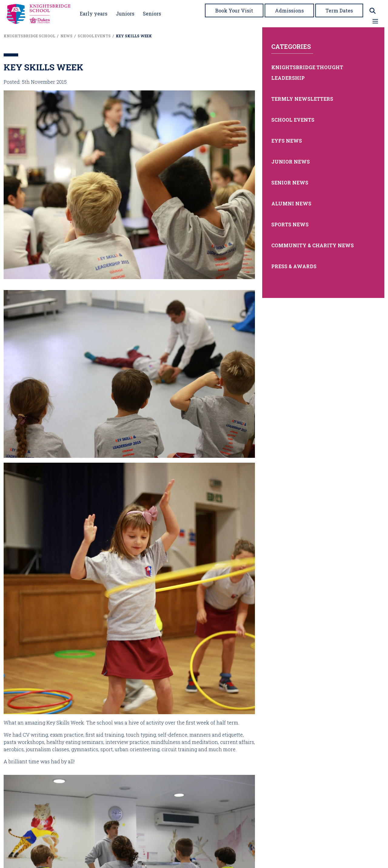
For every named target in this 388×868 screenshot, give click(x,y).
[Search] (373, 11)
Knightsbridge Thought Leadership (307, 73)
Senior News (290, 182)
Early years (94, 14)
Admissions (289, 10)
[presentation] (129, 373)
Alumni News (291, 203)
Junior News (291, 162)
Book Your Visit (234, 10)
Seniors (152, 14)
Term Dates (339, 10)
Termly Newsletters (302, 99)
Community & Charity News (313, 245)
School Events (293, 120)
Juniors (125, 14)
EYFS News (287, 141)
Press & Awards (294, 266)
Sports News (290, 224)
